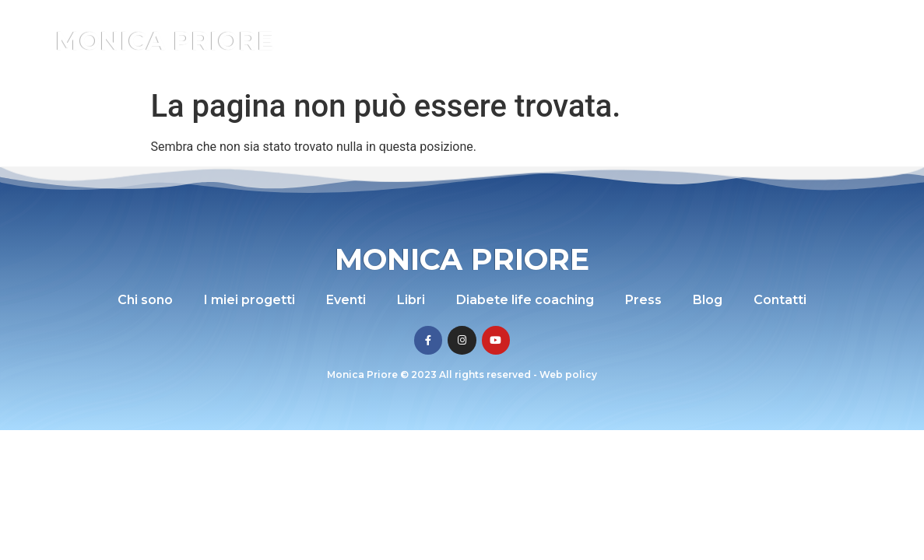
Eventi (533, 25)
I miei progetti (454, 25)
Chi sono (368, 25)
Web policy (568, 374)
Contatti (592, 56)
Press (776, 25)
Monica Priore (165, 41)
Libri (583, 25)
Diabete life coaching (678, 25)
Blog (825, 25)
